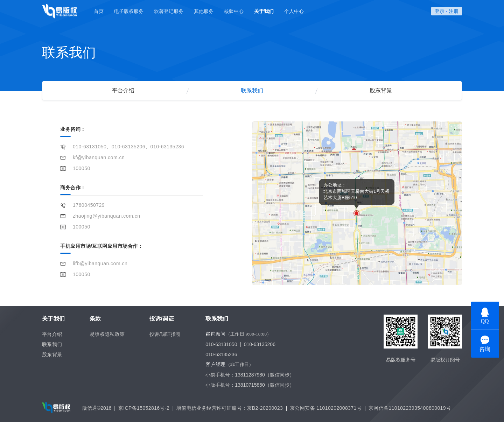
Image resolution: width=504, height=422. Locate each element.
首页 (99, 11)
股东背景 (381, 90)
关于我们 (264, 11)
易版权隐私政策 (107, 334)
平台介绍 (123, 90)
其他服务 (204, 11)
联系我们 (252, 90)
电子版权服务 (129, 11)
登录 (440, 11)
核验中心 (234, 11)
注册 (454, 11)
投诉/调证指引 (165, 334)
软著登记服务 (169, 11)
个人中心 (294, 11)
